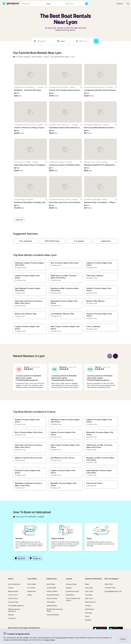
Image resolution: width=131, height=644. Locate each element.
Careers (11, 588)
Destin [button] (87, 616)
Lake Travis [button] (89, 598)
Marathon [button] (88, 620)
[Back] (110, 356)
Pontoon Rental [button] (52, 598)
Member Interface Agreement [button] (14, 610)
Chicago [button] (88, 606)
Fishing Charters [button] (52, 591)
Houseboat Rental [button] (53, 595)
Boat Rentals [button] (51, 584)
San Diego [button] (89, 595)
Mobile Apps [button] (32, 591)
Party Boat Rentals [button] (53, 615)
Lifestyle (69, 588)
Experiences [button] (52, 579)
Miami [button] (87, 584)
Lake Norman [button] (90, 609)
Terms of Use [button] (60, 638)
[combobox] (44, 41)
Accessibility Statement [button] (16, 606)
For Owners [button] (31, 588)
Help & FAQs (109, 584)
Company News (71, 584)
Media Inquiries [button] (13, 591)
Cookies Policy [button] (13, 602)
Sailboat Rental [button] (52, 606)
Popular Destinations (94, 579)
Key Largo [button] (89, 613)
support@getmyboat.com (113, 591)
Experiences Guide (72, 591)
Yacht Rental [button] (51, 602)
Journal (69, 579)
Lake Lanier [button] (89, 588)
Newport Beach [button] (90, 602)
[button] (37, 57)
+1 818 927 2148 (110, 588)
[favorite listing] (46, 87)
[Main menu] (128, 4)
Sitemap (11, 615)
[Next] (115, 356)
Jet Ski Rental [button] (51, 588)
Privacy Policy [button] (49, 640)
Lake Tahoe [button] (89, 591)
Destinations (70, 595)
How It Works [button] (32, 584)
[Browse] (120, 4)
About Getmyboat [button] (14, 584)
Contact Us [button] (12, 618)
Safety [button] (30, 595)
